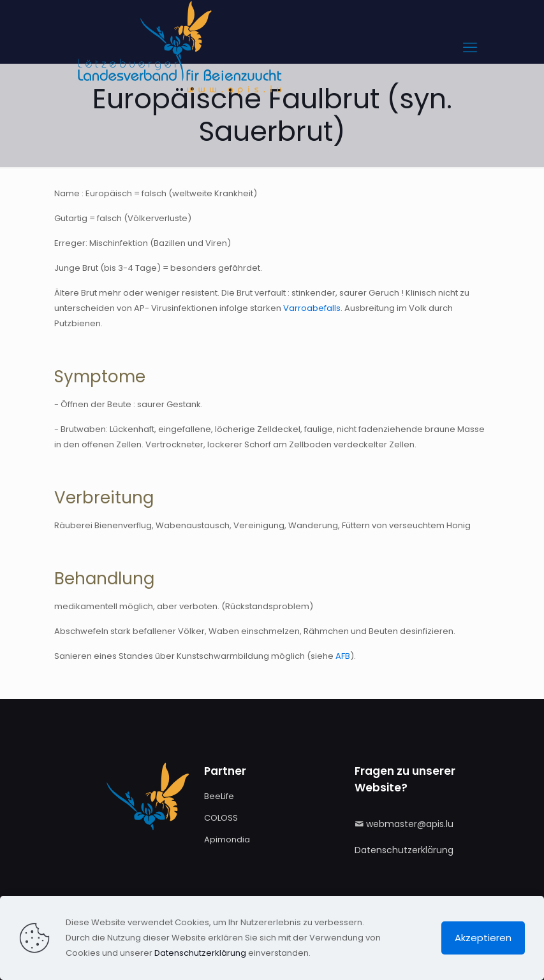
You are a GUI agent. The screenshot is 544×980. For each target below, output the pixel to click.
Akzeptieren (483, 938)
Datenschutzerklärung (404, 850)
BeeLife (219, 796)
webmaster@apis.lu (410, 824)
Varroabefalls (312, 308)
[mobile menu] (470, 48)
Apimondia (227, 839)
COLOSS (221, 818)
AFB (343, 656)
